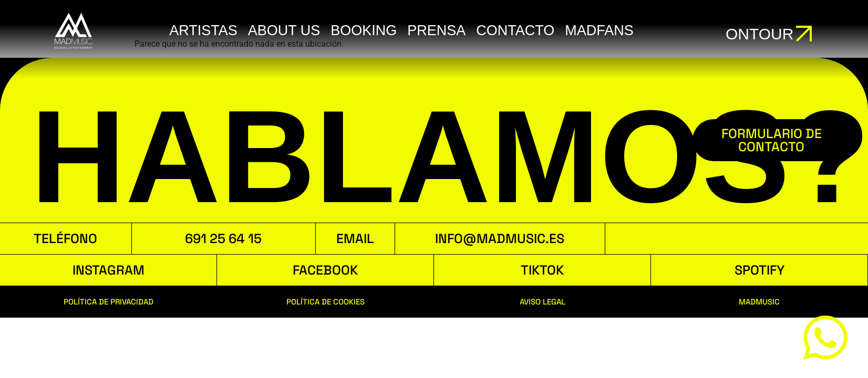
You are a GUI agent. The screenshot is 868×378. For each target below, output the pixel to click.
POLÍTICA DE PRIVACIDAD (109, 302)
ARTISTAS (203, 30)
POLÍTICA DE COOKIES (325, 302)
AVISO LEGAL (542, 302)
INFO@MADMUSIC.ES (500, 238)
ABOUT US (284, 30)
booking (364, 30)
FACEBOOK (325, 270)
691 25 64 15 (223, 238)
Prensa (436, 30)
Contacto (515, 30)
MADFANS (599, 30)
